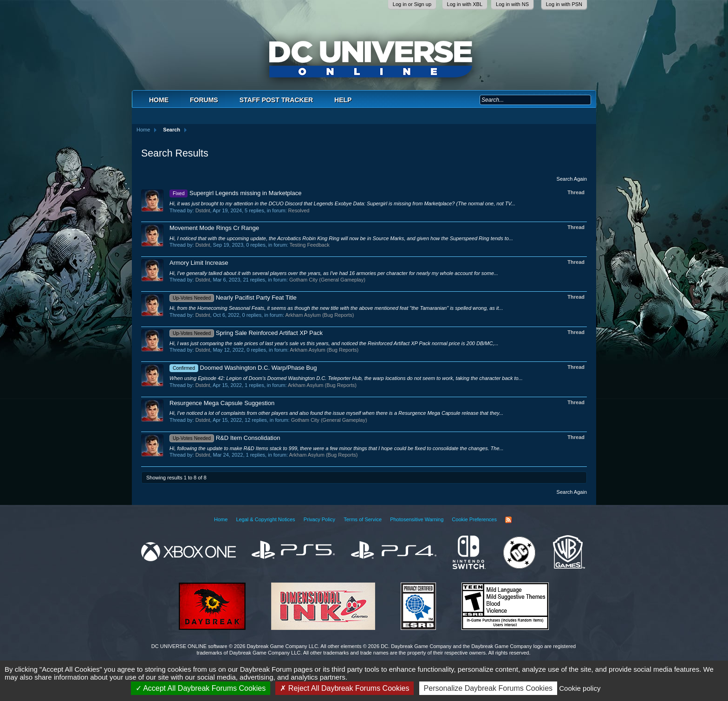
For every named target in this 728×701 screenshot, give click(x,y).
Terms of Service (363, 519)
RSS (508, 520)
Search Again (572, 179)
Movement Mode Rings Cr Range (214, 228)
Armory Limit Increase (199, 263)
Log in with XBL (465, 4)
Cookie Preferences (474, 519)
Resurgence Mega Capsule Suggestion (222, 403)
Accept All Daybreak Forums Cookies (201, 688)
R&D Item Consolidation (225, 438)
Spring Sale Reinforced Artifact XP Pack (246, 333)
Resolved (299, 210)
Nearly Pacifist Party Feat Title (233, 298)
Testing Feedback (309, 245)
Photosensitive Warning (417, 519)
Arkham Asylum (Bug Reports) (319, 315)
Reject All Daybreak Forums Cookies (344, 688)
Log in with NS (512, 4)
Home (159, 100)
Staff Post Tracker (276, 100)
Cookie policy (580, 688)
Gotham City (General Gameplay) (327, 280)
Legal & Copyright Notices (265, 519)
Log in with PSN (564, 4)
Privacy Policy (319, 519)
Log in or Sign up (412, 4)
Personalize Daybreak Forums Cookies (488, 688)
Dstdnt (203, 210)
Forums (204, 100)
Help (343, 100)
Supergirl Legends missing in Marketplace (235, 193)
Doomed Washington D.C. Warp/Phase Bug (243, 368)
